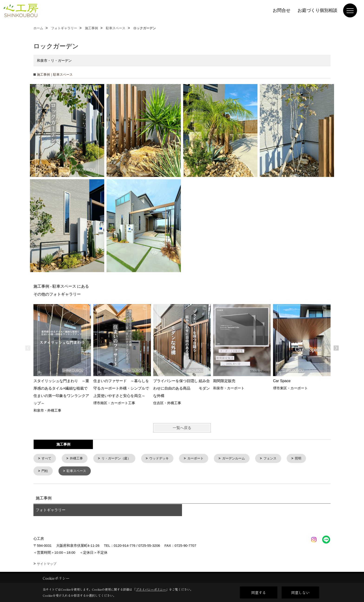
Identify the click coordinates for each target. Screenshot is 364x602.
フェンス (280, 459)
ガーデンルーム (242, 459)
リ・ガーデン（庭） (119, 459)
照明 (309, 459)
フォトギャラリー (51, 511)
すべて (47, 459)
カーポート (202, 459)
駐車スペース (78, 472)
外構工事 (78, 459)
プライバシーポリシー (151, 589)
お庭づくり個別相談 (317, 10)
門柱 (45, 472)
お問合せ (282, 10)
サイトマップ (47, 565)
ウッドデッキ (164, 459)
